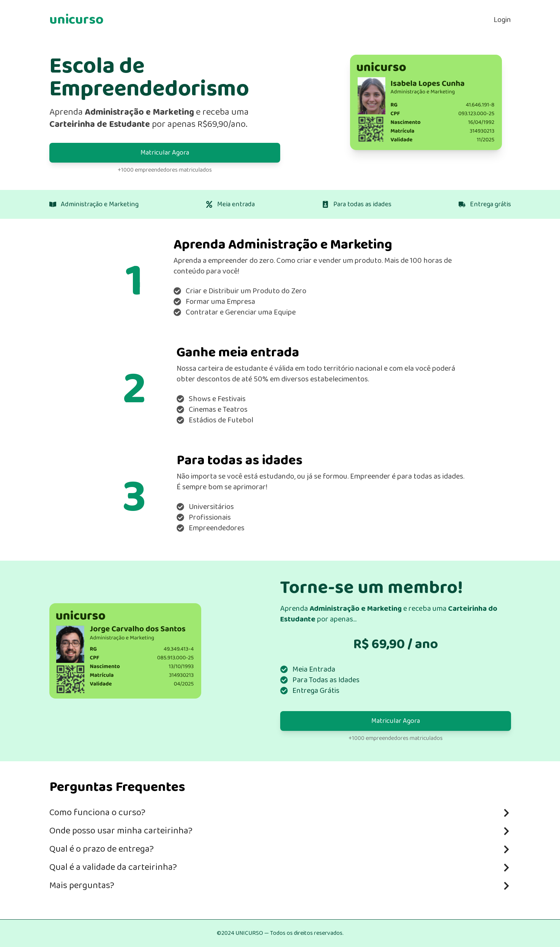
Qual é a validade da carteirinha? (280, 867)
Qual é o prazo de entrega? (280, 849)
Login (502, 20)
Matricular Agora (165, 153)
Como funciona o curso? (280, 813)
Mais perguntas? (280, 886)
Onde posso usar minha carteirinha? (280, 831)
